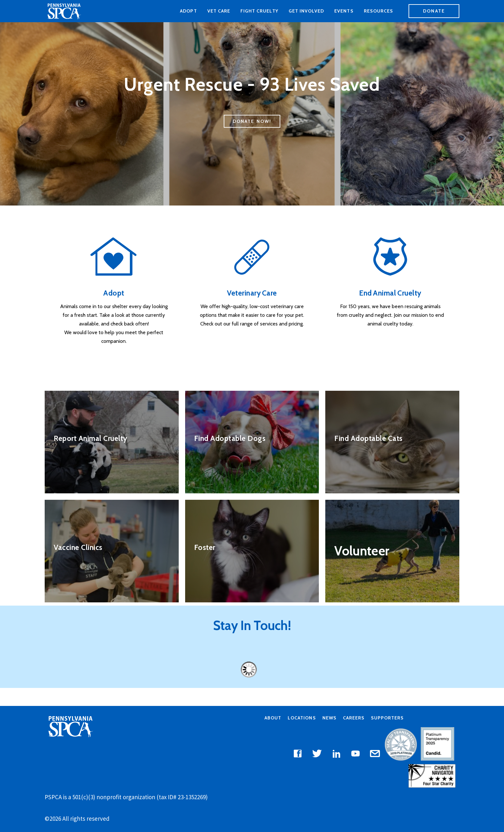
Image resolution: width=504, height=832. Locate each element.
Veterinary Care (252, 293)
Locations (302, 718)
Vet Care (219, 11)
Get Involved (306, 11)
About (273, 718)
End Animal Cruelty (390, 293)
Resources (378, 11)
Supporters (387, 718)
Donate (434, 11)
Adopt (188, 11)
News (329, 718)
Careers (354, 718)
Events (344, 11)
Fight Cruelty (259, 11)
